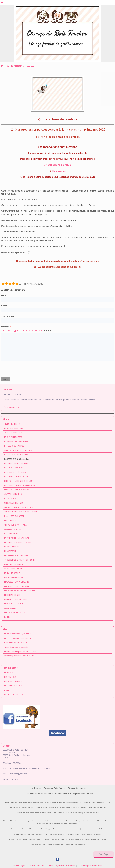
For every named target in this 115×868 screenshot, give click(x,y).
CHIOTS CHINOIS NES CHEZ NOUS (19, 481)
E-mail (4, 306)
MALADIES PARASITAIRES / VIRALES (20, 591)
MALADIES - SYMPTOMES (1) (16, 582)
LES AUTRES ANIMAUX (14, 681)
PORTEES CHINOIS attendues (17, 490)
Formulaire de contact (11, 779)
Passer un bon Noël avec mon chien (19, 638)
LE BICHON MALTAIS (13, 437)
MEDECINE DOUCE (12, 595)
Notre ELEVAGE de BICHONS (16, 442)
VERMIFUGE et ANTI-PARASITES (18, 525)
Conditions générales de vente (90, 865)
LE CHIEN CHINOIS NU (14, 468)
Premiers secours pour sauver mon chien (21, 651)
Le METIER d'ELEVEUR (13, 428)
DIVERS (7, 617)
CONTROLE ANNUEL (13, 529)
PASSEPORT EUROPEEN (14, 516)
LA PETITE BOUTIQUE (13, 686)
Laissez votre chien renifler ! (15, 643)
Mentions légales (19, 865)
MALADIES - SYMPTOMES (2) (16, 586)
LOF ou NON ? (10, 499)
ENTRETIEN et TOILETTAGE (16, 556)
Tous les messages (12, 407)
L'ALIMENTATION (11, 547)
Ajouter (6, 379)
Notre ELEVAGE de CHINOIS (16, 472)
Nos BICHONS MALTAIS (14, 446)
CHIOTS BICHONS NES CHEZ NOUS (19, 450)
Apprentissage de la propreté (16, 647)
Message (5, 327)
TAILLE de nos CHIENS (14, 433)
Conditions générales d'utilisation (61, 865)
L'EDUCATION (10, 551)
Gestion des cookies (37, 865)
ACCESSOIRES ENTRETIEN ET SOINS (20, 560)
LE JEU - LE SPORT (12, 573)
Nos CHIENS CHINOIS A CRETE (17, 477)
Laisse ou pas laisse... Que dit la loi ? (19, 634)
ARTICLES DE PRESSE (13, 695)
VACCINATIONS (11, 520)
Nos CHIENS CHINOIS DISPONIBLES (20, 485)
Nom (4, 295)
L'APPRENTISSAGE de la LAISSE (17, 542)
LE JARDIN (8, 673)
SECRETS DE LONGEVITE (15, 613)
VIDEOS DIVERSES (12, 424)
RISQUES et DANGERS (13, 577)
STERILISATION (11, 534)
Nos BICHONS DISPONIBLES (16, 455)
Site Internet (8, 316)
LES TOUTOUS (10, 677)
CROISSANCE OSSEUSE (14, 569)
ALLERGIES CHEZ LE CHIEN (16, 599)
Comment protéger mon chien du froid (20, 656)
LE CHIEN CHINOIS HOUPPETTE (18, 463)
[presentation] (22, 369)
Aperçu (48, 330)
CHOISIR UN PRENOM (13, 503)
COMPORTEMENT (12, 608)
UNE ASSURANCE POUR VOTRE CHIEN (20, 512)
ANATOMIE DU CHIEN (13, 564)
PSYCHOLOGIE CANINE (14, 604)
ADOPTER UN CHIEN (13, 494)
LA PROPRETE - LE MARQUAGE (17, 538)
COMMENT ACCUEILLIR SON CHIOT (19, 507)
